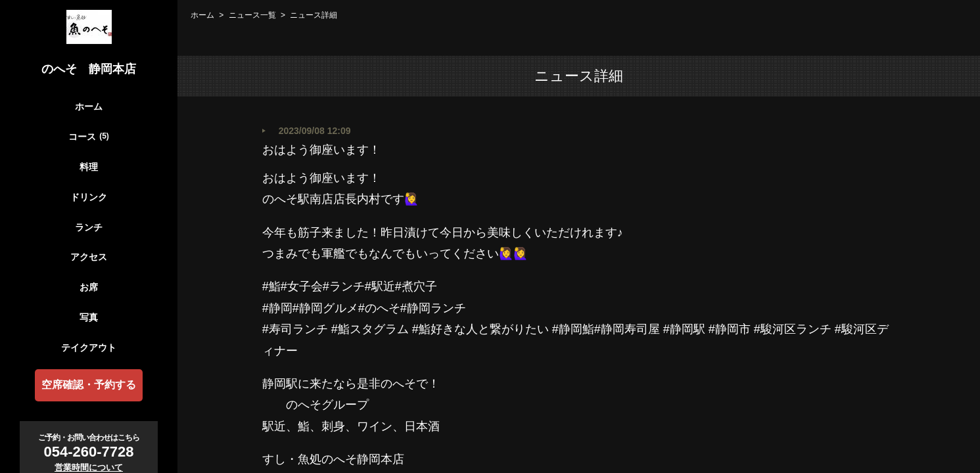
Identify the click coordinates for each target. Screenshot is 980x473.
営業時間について (89, 467)
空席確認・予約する (89, 385)
